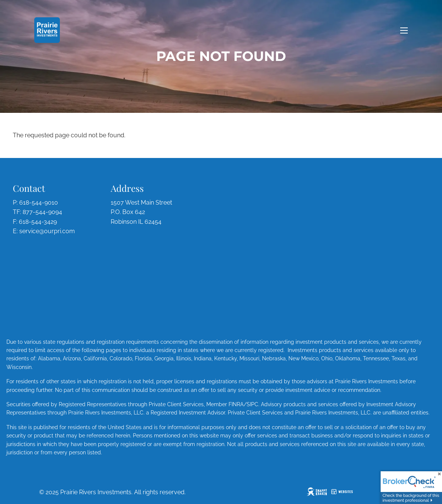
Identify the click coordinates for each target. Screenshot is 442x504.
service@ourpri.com (47, 231)
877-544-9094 (42, 212)
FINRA (236, 404)
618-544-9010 (39, 203)
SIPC (252, 404)
